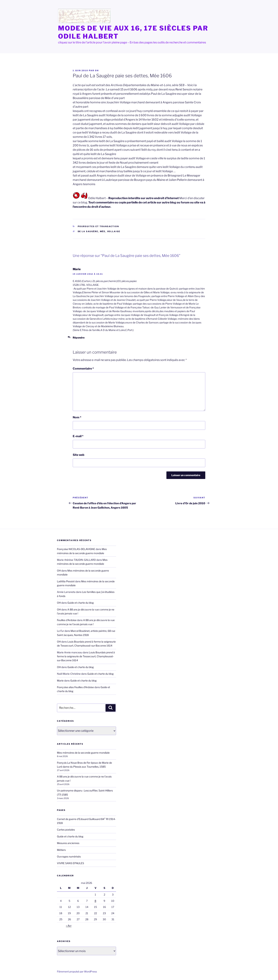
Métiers (61, 850)
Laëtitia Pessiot (66, 581)
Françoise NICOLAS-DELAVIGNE (76, 549)
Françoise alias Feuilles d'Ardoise (75, 687)
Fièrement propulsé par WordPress (77, 971)
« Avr (69, 926)
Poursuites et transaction (98, 226)
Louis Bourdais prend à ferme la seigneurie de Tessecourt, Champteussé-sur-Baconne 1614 (86, 656)
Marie (77, 269)
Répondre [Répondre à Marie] (79, 338)
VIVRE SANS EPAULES (70, 863)
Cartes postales (66, 830)
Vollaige (114, 231)
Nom (77, 417)
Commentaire (83, 369)
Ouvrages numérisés (69, 856)
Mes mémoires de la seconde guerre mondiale (83, 753)
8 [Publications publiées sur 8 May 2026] (95, 901)
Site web (79, 455)
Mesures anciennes (68, 843)
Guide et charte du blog (81, 603)
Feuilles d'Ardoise (67, 620)
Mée (103, 231)
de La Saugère (88, 231)
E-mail (78, 436)
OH (97, 70)
